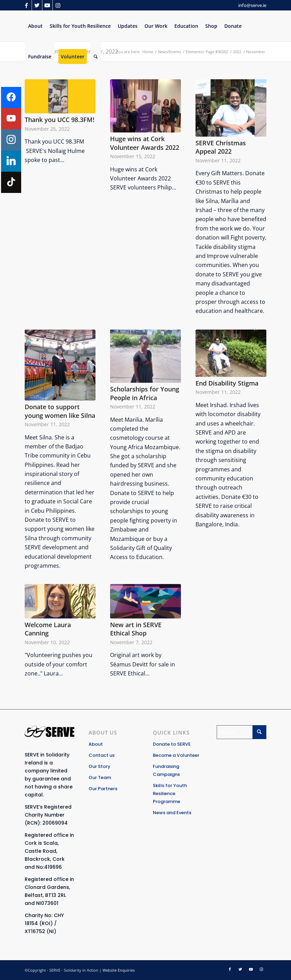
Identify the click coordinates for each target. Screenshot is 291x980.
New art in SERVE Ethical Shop (136, 629)
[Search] (96, 57)
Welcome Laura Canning (48, 629)
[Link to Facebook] (27, 5)
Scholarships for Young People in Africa (145, 393)
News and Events (172, 813)
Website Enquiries (119, 970)
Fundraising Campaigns (166, 770)
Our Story (99, 766)
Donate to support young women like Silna (60, 411)
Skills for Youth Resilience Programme (170, 793)
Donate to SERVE (172, 744)
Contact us (102, 755)
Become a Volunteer (176, 755)
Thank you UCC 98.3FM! (60, 120)
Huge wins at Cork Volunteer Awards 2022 (145, 143)
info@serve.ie (252, 5)
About (96, 744)
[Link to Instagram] (58, 5)
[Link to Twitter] (37, 5)
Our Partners (103, 789)
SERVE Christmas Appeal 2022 (221, 147)
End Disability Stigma (227, 383)
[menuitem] (35, 26)
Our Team (100, 777)
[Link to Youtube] (47, 5)
